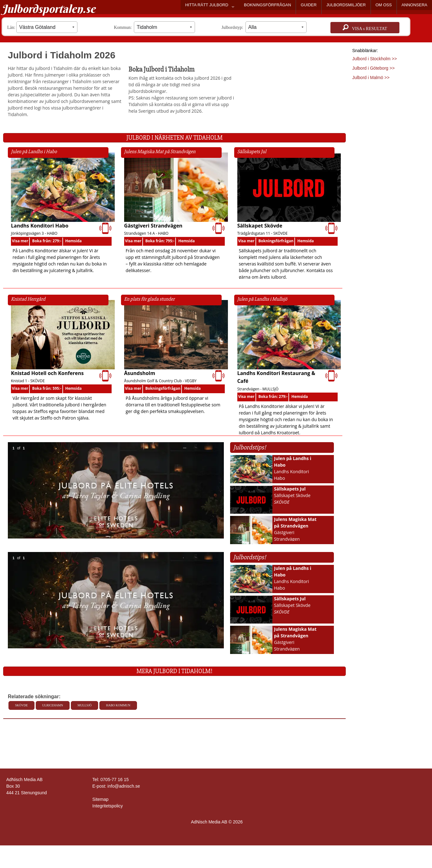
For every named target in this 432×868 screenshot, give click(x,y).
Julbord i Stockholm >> (374, 59)
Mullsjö (84, 705)
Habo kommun (118, 705)
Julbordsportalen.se (48, 9)
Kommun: (154, 27)
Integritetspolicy (108, 806)
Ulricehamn (53, 705)
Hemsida (74, 241)
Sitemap (100, 799)
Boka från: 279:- (47, 241)
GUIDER (309, 5)
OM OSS (384, 5)
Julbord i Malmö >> (371, 78)
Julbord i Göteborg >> (373, 68)
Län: (42, 27)
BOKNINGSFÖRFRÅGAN (267, 5)
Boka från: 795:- (160, 241)
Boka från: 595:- (47, 388)
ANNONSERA (414, 5)
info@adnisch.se (124, 786)
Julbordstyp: (264, 27)
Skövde (21, 705)
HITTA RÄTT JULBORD (207, 5)
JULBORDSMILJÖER (346, 5)
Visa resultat (365, 28)
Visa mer (20, 241)
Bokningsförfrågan (276, 241)
